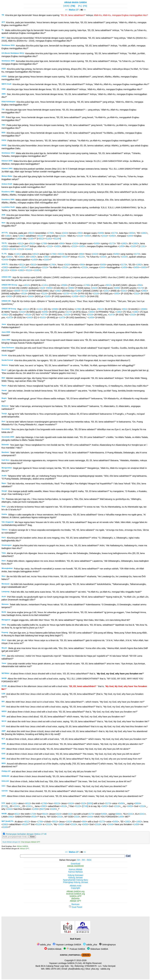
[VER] (66, 6)
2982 (22, 236)
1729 (33, 814)
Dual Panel (75, 907)
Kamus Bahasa (75, 872)
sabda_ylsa (44, 945)
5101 (43, 317)
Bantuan (75, 904)
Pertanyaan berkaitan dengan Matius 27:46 (26, 834)
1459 (19, 239)
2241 (106, 291)
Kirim (32, 837)
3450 (88, 236)
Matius (72, 10)
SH (79, 860)
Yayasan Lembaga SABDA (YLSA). (66, 963)
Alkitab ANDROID (76, 866)
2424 (65, 233)
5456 (101, 233)
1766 (50, 233)
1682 (144, 233)
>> (85, 10)
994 (80, 233)
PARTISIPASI (74, 955)
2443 (30, 317)
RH (84, 860)
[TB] (73, 6)
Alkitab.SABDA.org (76, 891)
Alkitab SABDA (22, 846)
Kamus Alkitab (75, 869)
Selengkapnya (107, 945)
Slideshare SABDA (98, 949)
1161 (49, 239)
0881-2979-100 (53, 969)
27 (78, 10)
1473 (112, 315)
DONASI (86, 955)
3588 (64, 285)
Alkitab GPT (24, 849)
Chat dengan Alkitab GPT (30, 842)
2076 (66, 294)
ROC (89, 860)
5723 (25, 291)
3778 (45, 315)
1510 (62, 236)
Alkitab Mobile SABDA (76, 2)
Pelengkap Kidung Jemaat (75, 882)
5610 (31, 233)
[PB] (85, 6)
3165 (31, 239)
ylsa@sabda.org (76, 969)
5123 (78, 806)
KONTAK (64, 955)
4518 (40, 236)
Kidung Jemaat (75, 878)
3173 (114, 233)
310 (42, 288)
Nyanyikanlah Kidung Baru (75, 880)
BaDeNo (75, 898)
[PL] (80, 6)
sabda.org (105, 969)
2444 (130, 236)
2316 (80, 236)
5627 (83, 296)
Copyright (75, 888)
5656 (5, 288)
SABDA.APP (75, 896)
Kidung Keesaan (75, 875)
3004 (132, 233)
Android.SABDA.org (75, 894)
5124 (57, 239)
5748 (74, 294)
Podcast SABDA (74, 949)
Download (75, 864)
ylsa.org (95, 969)
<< (66, 10)
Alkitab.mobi (75, 886)
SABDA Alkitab (53, 949)
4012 (41, 239)
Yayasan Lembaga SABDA (67, 945)
